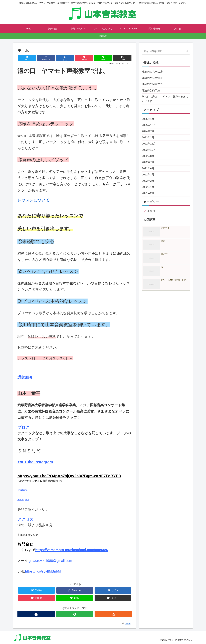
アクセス (25, 519)
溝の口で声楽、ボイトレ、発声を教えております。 (165, 99)
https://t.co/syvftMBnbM (43, 571)
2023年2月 (148, 138)
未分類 (151, 211)
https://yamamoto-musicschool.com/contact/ (72, 550)
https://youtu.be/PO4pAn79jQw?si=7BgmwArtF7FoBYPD (69, 476)
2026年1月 (148, 119)
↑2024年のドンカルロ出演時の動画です (40, 481)
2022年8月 (148, 156)
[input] (166, 51)
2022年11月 (149, 144)
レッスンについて (33, 200)
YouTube (23, 490)
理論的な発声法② (152, 84)
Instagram (23, 499)
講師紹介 (25, 377)
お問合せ (25, 544)
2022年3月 (148, 175)
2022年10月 (149, 150)
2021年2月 (148, 193)
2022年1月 (148, 187)
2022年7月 (148, 162)
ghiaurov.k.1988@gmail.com (50, 561)
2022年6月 (148, 168)
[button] (187, 51)
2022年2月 (148, 181)
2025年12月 (149, 125)
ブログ (23, 427)
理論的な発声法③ (152, 78)
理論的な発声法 (151, 90)
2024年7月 (148, 131)
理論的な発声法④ (152, 72)
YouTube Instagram (35, 462)
